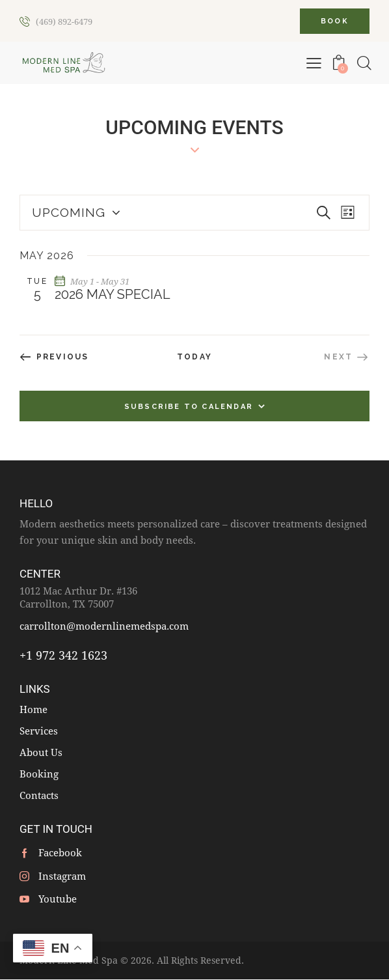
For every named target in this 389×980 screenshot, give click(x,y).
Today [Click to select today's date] (194, 357)
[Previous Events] (54, 357)
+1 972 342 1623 (63, 655)
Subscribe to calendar (189, 407)
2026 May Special (113, 294)
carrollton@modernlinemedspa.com (104, 626)
